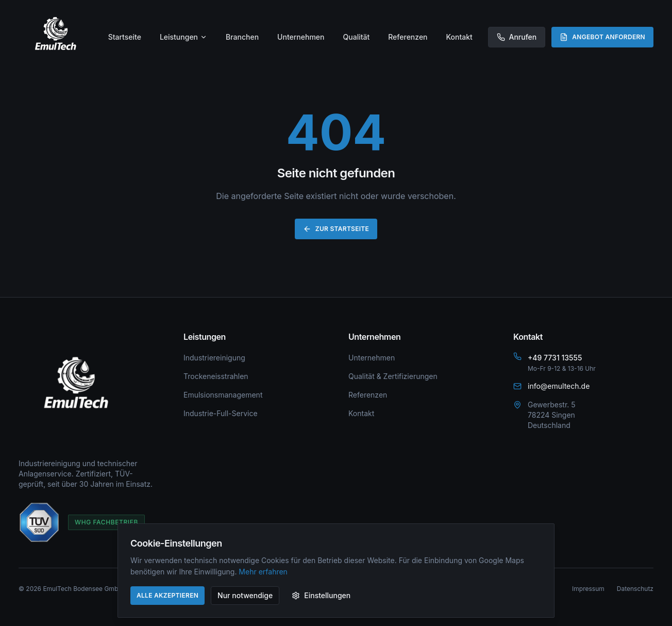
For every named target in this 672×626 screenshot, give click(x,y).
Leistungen (183, 37)
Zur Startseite (336, 229)
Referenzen (408, 37)
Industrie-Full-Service (221, 413)
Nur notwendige (245, 595)
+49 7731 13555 (555, 358)
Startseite (125, 37)
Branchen (242, 37)
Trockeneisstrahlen (216, 376)
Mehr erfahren (263, 572)
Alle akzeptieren (167, 595)
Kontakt (459, 37)
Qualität (357, 37)
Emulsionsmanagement (223, 395)
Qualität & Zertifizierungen (393, 376)
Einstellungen (321, 595)
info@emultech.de (559, 386)
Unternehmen (301, 37)
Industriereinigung (214, 358)
